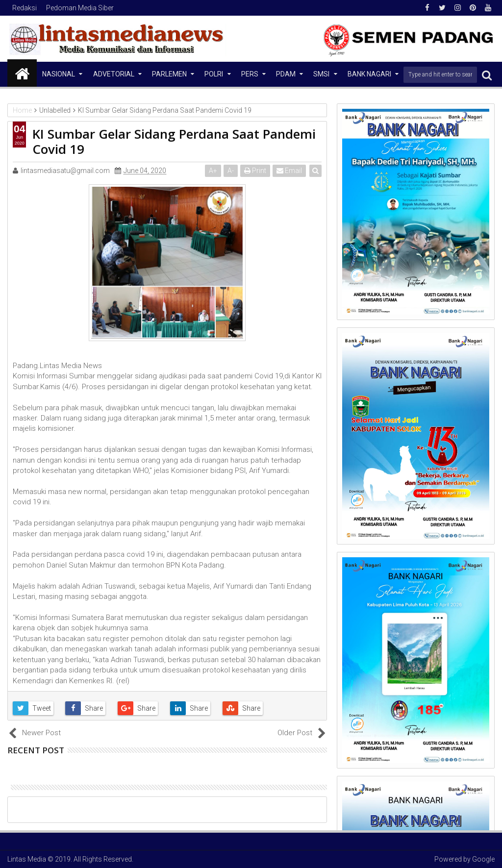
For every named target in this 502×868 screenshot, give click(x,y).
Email (289, 171)
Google (483, 859)
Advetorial (114, 74)
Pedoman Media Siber (80, 8)
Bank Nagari (369, 74)
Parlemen (169, 74)
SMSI (321, 74)
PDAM (286, 74)
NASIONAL (59, 74)
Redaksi (25, 8)
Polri (214, 74)
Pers (250, 74)
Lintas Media (27, 859)
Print (255, 171)
